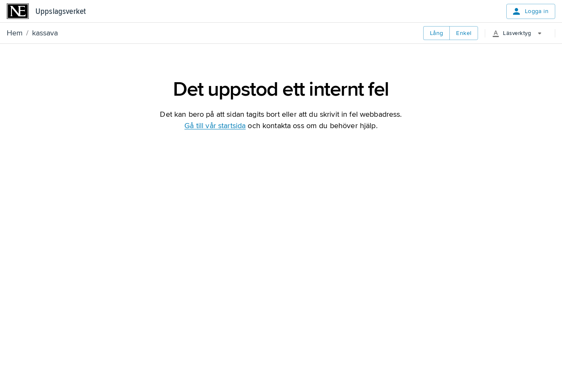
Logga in (530, 11)
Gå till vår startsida (215, 126)
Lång (437, 33)
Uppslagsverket (61, 11)
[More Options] (520, 33)
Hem (15, 33)
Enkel (464, 33)
